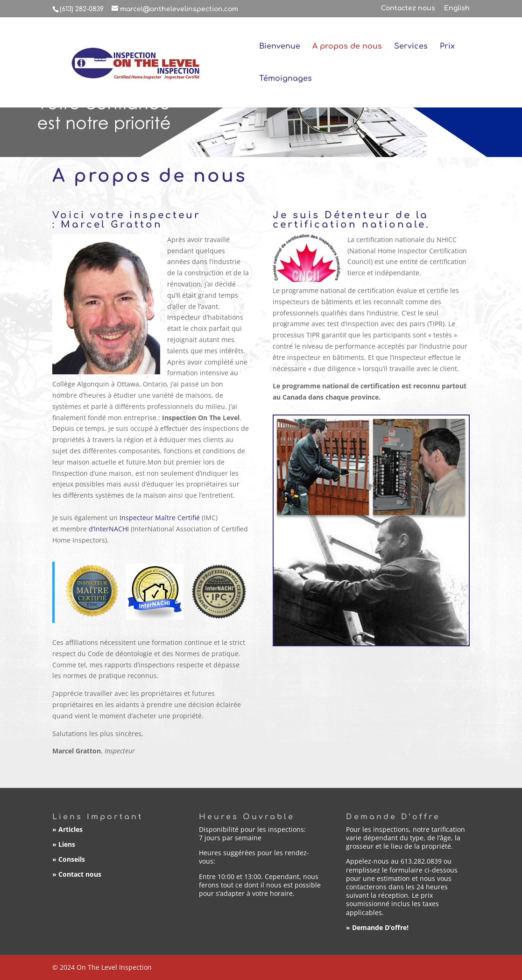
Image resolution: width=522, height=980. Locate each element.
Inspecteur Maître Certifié (160, 518)
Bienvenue (280, 47)
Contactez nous (408, 8)
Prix (447, 47)
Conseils (72, 859)
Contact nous (80, 874)
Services (411, 47)
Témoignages (286, 79)
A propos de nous (347, 47)
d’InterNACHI (109, 529)
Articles (71, 829)
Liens (67, 844)
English (457, 8)
